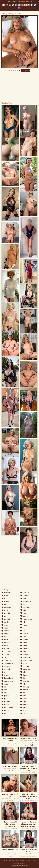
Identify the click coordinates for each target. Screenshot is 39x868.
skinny (24, 678)
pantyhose (25, 657)
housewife (25, 607)
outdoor (24, 640)
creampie (6, 669)
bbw (4, 604)
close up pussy (8, 660)
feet (4, 690)
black (5, 628)
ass (4, 598)
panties (24, 654)
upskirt (24, 699)
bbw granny (7, 607)
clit (4, 657)
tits (23, 693)
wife (23, 710)
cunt (4, 672)
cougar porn (7, 663)
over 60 (24, 649)
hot (23, 604)
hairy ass (25, 593)
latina (23, 610)
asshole (6, 601)
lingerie (24, 616)
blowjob (5, 634)
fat (4, 687)
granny (5, 710)
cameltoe (6, 652)
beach (5, 610)
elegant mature (8, 681)
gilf (4, 699)
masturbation (26, 619)
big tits (5, 622)
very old (24, 705)
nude (23, 628)
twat (23, 696)
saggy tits (25, 669)
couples (6, 666)
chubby (5, 654)
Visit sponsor (26, 71)
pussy (24, 663)
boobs (5, 637)
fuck (4, 693)
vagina (24, 702)
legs (23, 613)
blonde (5, 631)
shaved (24, 675)
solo (23, 684)
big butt (5, 649)
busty (5, 646)
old (23, 631)
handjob (24, 595)
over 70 (24, 652)
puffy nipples (26, 660)
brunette (6, 643)
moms (24, 625)
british (5, 640)
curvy (5, 675)
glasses (5, 705)
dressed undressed (10, 678)
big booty (6, 619)
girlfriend (6, 702)
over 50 (24, 646)
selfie (23, 672)
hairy (4, 713)
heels (23, 598)
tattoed (24, 690)
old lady (24, 634)
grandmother (7, 708)
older (23, 637)
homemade (26, 601)
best (4, 616)
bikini (5, 625)
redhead (24, 666)
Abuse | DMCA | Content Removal (14, 861)
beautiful (6, 613)
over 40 (24, 643)
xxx (23, 713)
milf (23, 622)
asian (5, 595)
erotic (5, 684)
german (5, 696)
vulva (23, 708)
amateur (6, 593)
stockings (25, 687)
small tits (25, 681)
